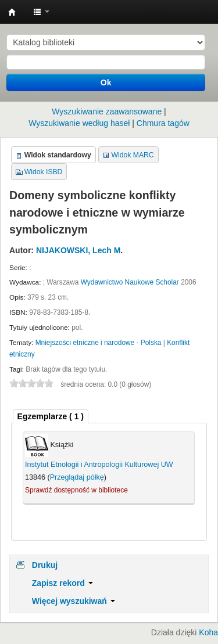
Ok (106, 82)
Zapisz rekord (62, 583)
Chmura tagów (163, 123)
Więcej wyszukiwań (74, 601)
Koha (208, 632)
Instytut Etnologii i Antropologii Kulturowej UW (12, 12)
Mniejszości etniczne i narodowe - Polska (99, 343)
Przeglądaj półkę (77, 477)
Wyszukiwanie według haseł (79, 123)
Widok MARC (133, 155)
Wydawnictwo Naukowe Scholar (130, 282)
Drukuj (45, 565)
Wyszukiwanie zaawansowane (107, 111)
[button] (41, 12)
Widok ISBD (44, 172)
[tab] (51, 417)
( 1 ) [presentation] (51, 416)
